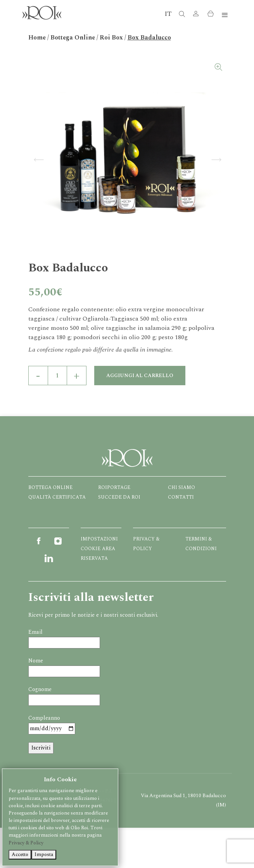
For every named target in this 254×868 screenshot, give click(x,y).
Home (37, 38)
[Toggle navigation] (225, 15)
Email (35, 632)
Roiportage (114, 488)
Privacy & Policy (26, 843)
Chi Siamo (181, 488)
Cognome (40, 689)
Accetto (20, 854)
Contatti (181, 497)
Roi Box (111, 38)
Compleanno (44, 718)
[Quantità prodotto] (57, 376)
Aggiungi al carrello (140, 376)
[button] (196, 15)
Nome (36, 661)
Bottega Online (73, 38)
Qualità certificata (57, 497)
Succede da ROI (119, 497)
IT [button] (168, 14)
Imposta (44, 854)
